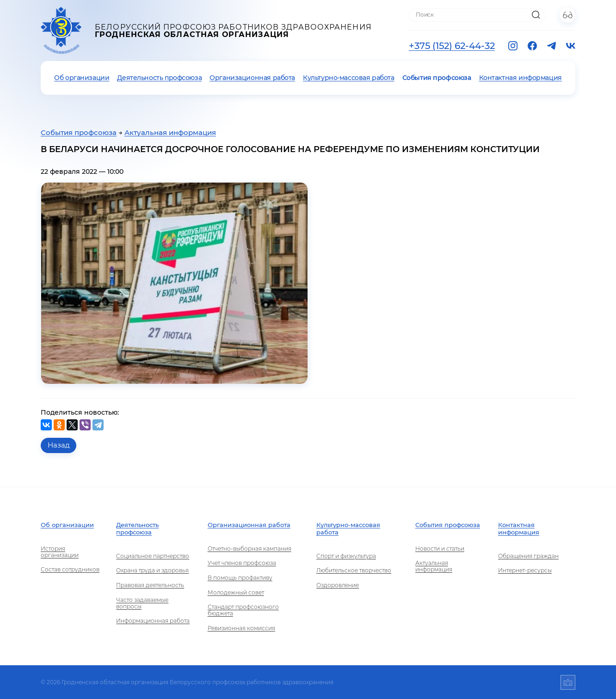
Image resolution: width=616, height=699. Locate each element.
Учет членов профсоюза (242, 563)
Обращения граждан (528, 556)
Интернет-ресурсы (525, 570)
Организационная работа (252, 78)
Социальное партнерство (153, 556)
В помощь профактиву (240, 578)
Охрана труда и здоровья (152, 570)
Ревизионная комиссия (241, 628)
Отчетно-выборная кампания (249, 549)
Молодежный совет (236, 593)
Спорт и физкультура (346, 556)
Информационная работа (153, 621)
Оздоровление (338, 585)
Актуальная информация (170, 133)
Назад (59, 445)
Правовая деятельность (150, 585)
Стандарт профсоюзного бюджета (243, 610)
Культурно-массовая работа (349, 78)
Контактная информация (521, 78)
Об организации (82, 78)
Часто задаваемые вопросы (142, 603)
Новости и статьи (440, 549)
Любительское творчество (354, 570)
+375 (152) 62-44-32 (452, 46)
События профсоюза (437, 78)
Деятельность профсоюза (159, 78)
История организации (60, 552)
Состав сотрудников (70, 570)
